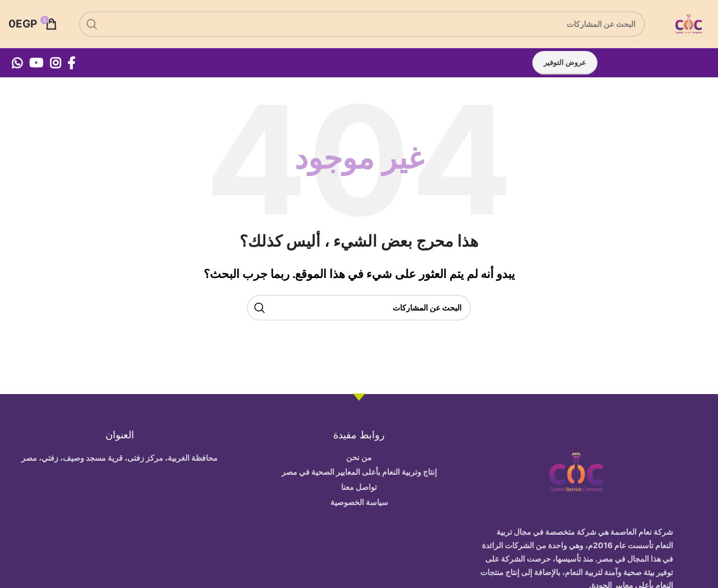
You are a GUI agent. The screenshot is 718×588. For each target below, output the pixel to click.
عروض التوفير (565, 62)
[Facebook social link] (71, 63)
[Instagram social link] (55, 63)
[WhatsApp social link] (17, 63)
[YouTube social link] (36, 63)
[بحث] (362, 24)
